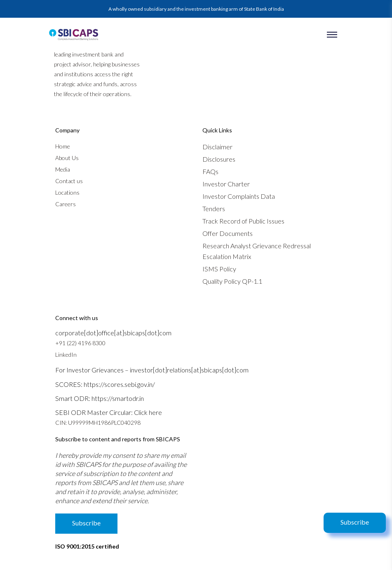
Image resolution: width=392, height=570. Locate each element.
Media (63, 169)
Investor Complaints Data (239, 196)
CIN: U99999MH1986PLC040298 (98, 423)
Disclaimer (217, 147)
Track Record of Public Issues (243, 221)
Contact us (69, 181)
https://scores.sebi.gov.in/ (119, 384)
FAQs (210, 171)
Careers (66, 204)
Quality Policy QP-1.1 (232, 281)
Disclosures (219, 159)
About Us (67, 158)
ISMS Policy (219, 269)
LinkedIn (66, 354)
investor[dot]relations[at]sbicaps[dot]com (189, 370)
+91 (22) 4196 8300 (80, 343)
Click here (148, 412)
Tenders (214, 208)
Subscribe (355, 522)
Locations (67, 192)
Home (63, 146)
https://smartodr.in (118, 398)
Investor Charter (226, 184)
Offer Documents (228, 233)
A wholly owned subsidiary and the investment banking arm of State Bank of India (196, 9)
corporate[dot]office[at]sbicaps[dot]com (113, 333)
